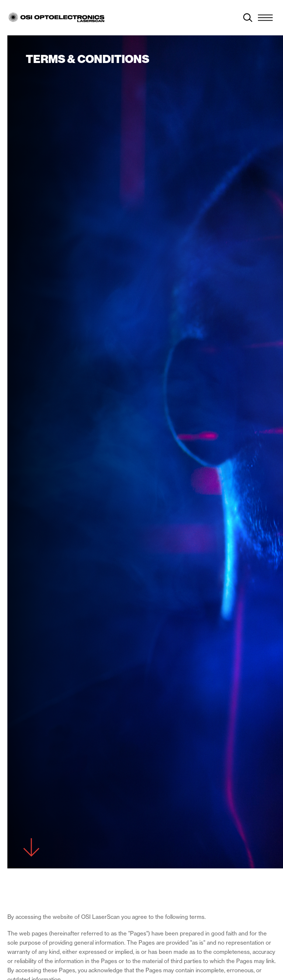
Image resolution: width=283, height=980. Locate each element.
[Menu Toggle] (265, 18)
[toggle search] (248, 18)
